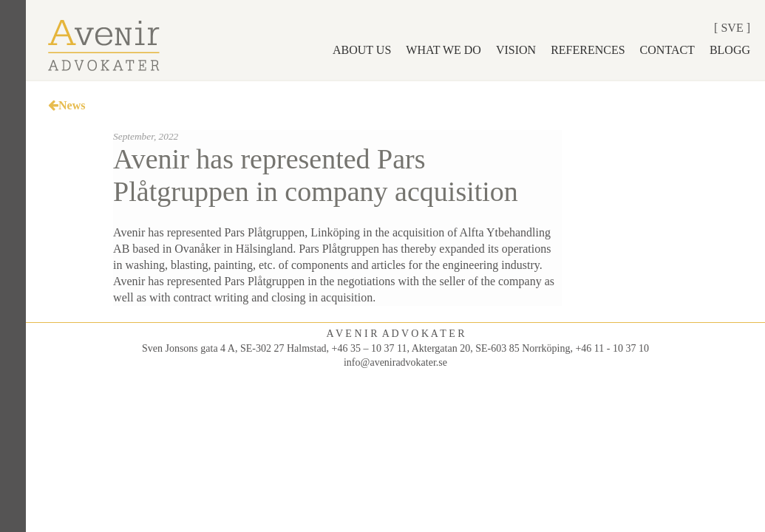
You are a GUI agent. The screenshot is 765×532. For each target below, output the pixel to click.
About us (362, 50)
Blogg (730, 50)
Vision (516, 50)
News (67, 105)
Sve (732, 28)
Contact (667, 50)
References (588, 50)
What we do (443, 50)
